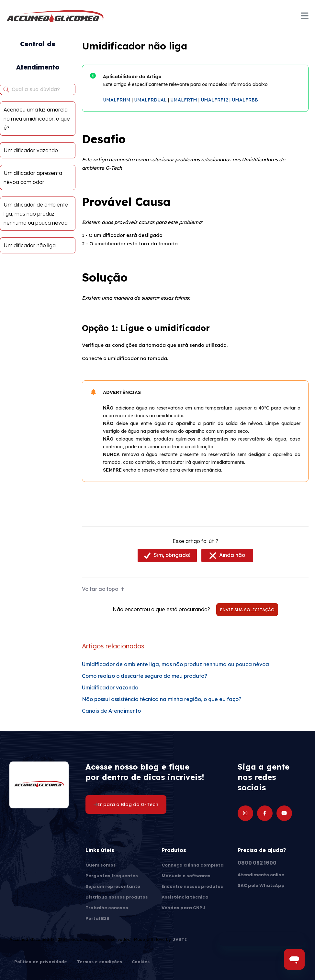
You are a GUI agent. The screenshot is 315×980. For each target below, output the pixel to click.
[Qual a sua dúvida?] (38, 89)
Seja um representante (113, 886)
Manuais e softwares (186, 876)
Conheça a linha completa (193, 865)
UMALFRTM (184, 100)
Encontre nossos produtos (192, 886)
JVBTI (180, 939)
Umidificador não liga (30, 245)
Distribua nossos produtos (117, 897)
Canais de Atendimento (111, 711)
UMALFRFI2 (214, 100)
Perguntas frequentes (112, 876)
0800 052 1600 (257, 863)
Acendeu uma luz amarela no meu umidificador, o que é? (37, 119)
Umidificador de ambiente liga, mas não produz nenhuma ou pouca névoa (36, 214)
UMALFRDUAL (150, 100)
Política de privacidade (41, 962)
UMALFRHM (117, 100)
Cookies (141, 962)
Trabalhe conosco (107, 908)
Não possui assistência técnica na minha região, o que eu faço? (162, 699)
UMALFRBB (245, 100)
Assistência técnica (185, 897)
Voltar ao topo (103, 589)
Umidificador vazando (31, 150)
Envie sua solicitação (247, 610)
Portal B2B (97, 918)
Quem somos (101, 865)
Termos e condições (99, 962)
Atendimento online (261, 875)
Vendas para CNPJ (183, 908)
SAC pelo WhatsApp (261, 885)
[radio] (167, 555)
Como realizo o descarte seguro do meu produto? (145, 676)
